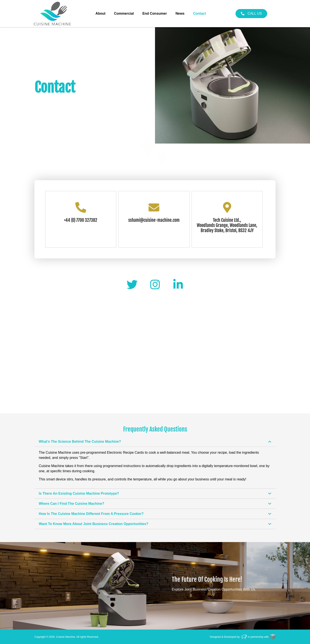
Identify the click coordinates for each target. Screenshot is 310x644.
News (180, 13)
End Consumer (155, 13)
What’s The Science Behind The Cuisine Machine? (80, 442)
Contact (200, 13)
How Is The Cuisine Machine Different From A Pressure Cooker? (91, 514)
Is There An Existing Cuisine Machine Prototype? (79, 493)
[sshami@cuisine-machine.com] (154, 207)
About (101, 13)
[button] (155, 442)
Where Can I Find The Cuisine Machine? (71, 504)
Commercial (124, 13)
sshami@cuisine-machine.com (154, 220)
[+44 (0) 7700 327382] (81, 207)
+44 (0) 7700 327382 (81, 220)
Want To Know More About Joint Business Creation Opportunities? (94, 524)
